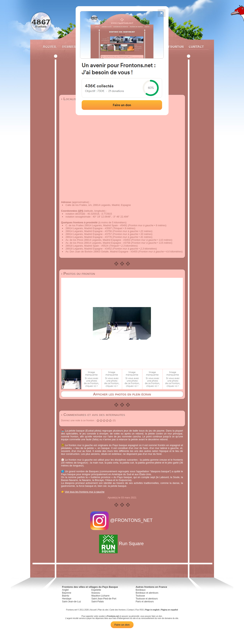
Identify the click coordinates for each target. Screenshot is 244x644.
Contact (196, 47)
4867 (41, 22)
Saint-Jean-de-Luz (72, 602)
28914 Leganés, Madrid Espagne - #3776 (89, 237)
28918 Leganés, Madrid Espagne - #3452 (89, 249)
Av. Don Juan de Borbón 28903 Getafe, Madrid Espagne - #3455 (102, 252)
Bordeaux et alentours (147, 593)
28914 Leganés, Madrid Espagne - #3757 (89, 234)
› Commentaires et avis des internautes (93, 415)
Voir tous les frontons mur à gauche (85, 492)
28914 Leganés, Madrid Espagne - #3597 (89, 228)
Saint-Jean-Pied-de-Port (104, 599)
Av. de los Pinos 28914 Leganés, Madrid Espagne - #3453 (98, 240)
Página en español (170, 610)
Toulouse (140, 596)
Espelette (96, 590)
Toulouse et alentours (147, 599)
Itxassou (96, 593)
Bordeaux (141, 590)
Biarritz (66, 596)
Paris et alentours (145, 602)
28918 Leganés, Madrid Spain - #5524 (87, 246)
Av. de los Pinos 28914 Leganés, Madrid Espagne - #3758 (98, 243)
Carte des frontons (118, 610)
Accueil (50, 47)
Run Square (122, 543)
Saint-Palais (98, 602)
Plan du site (103, 610)
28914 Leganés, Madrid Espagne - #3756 (89, 231)
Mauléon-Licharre (100, 596)
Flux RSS (140, 610)
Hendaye (67, 599)
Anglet (65, 590)
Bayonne (67, 593)
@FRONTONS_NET (122, 520)
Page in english (152, 610)
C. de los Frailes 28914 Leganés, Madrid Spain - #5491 (96, 225)
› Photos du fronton (78, 274)
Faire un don (122, 625)
